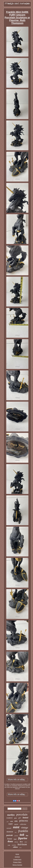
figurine (23, 838)
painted (16, 836)
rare (11, 824)
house (10, 839)
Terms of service (17, 865)
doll (22, 835)
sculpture (9, 818)
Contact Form (17, 859)
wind (11, 821)
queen (16, 824)
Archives (17, 857)
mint (16, 827)
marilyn (11, 815)
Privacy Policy (17, 862)
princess (24, 821)
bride (9, 845)
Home (17, 854)
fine (27, 836)
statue (26, 842)
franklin (23, 831)
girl (20, 818)
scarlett (14, 845)
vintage (25, 828)
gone (15, 818)
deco (21, 842)
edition (15, 847)
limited (25, 818)
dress (21, 848)
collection (23, 824)
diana (10, 841)
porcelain (22, 815)
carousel (9, 828)
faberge (16, 842)
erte (16, 821)
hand (15, 839)
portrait (10, 835)
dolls (16, 832)
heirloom (22, 844)
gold (8, 822)
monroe (10, 832)
